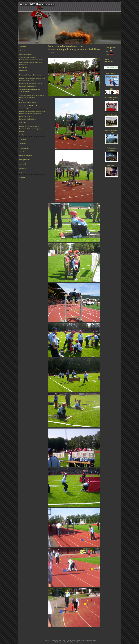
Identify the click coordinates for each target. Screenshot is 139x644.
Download (22, 144)
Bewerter (22, 132)
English (107, 55)
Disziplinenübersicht (26, 100)
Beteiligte (22, 135)
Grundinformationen (26, 54)
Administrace (80, 642)
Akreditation (23, 152)
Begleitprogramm (25, 160)
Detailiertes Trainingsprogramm (29, 126)
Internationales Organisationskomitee (31, 60)
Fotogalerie (23, 168)
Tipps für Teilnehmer (26, 155)
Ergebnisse (22, 139)
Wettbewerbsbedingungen (28, 57)
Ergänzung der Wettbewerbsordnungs (31, 83)
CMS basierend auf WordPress (65, 642)
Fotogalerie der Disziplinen (28, 86)
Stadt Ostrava (112, 115)
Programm (22, 122)
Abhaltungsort (24, 67)
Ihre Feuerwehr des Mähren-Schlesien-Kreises (81, 640)
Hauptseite (22, 46)
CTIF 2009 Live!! (112, 74)
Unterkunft (23, 164)
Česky (107, 52)
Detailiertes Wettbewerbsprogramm (30, 129)
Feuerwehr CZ (112, 166)
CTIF (112, 89)
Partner (21, 173)
